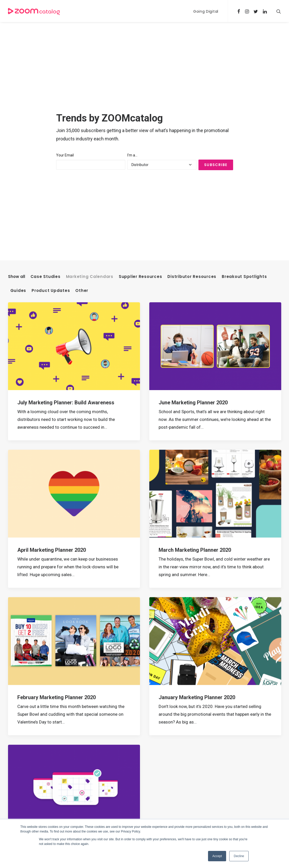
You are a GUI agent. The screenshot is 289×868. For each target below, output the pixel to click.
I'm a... (132, 84)
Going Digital (206, 11)
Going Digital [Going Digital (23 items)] (208, 819)
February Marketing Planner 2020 (57, 555)
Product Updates (51, 148)
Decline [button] (239, 856)
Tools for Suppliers (123, 818)
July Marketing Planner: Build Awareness (66, 260)
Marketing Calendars (90, 134)
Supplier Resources (140, 134)
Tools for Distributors (125, 810)
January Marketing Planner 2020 (197, 555)
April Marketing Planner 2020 (52, 407)
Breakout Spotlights (244, 134)
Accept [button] (217, 856)
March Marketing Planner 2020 (195, 407)
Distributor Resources (192, 134)
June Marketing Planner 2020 (193, 260)
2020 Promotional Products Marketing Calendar (74, 702)
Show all (17, 134)
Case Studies (46, 134)
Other (82, 148)
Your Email (65, 84)
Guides (18, 148)
